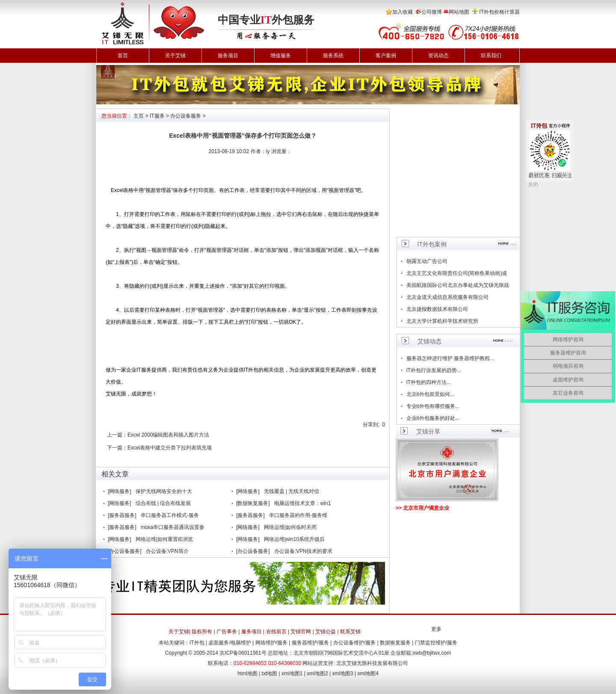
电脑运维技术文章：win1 (303, 503)
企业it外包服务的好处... (433, 418)
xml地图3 (342, 673)
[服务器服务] (122, 515)
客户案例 (386, 56)
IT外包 (197, 643)
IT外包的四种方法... (429, 382)
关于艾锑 (175, 56)
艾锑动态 (429, 341)
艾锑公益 (326, 632)
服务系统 (333, 56)
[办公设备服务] (125, 551)
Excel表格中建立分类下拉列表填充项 (170, 448)
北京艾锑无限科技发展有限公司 (372, 663)
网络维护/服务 (271, 643)
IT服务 (157, 116)
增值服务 (281, 56)
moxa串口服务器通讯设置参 (173, 527)
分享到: (371, 425)
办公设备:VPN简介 (167, 551)
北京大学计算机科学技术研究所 (442, 321)
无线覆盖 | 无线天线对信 (292, 491)
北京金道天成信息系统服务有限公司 (447, 297)
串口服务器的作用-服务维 (298, 515)
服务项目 (228, 56)
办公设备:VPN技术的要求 (303, 551)
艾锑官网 (301, 632)
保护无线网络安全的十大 (164, 491)
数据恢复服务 (395, 643)
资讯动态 (438, 56)
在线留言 (276, 632)
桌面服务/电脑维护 (230, 643)
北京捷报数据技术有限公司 (437, 309)
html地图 (247, 673)
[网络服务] (120, 491)
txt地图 (270, 673)
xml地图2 (317, 673)
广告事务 (227, 632)
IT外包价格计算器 (499, 12)
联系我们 (491, 56)
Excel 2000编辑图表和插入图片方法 (168, 435)
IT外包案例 (432, 244)
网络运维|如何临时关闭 (290, 527)
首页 (123, 56)
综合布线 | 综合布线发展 (163, 503)
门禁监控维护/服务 (436, 643)
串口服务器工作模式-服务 (170, 515)
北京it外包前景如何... (430, 394)
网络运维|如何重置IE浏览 (164, 539)
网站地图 (459, 12)
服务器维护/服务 (310, 643)
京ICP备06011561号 (243, 653)
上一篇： (117, 435)
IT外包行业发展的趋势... (434, 370)
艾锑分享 (428, 431)
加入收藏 (403, 12)
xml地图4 (368, 673)
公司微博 (432, 12)
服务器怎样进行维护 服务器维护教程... (450, 358)
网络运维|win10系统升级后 (294, 539)
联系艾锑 (350, 632)
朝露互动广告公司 (427, 261)
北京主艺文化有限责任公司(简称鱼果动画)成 (457, 273)
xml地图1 (292, 673)
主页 (139, 116)
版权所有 (202, 632)
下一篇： (117, 448)
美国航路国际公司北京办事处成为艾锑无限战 (458, 285)
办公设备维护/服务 (354, 643)
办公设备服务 (186, 116)
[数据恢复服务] (253, 503)
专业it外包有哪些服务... (433, 406)
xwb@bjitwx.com (432, 653)
